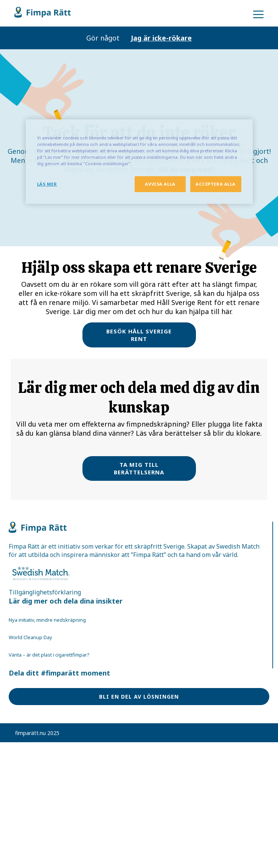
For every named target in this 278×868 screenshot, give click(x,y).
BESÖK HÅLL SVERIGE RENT (139, 335)
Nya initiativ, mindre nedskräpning (47, 620)
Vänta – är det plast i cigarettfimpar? (49, 655)
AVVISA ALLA (160, 184)
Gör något (103, 38)
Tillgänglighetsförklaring (45, 592)
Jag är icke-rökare (161, 38)
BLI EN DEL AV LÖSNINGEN (139, 697)
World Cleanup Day (30, 637)
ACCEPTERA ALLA (216, 184)
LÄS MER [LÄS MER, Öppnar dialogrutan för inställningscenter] (47, 184)
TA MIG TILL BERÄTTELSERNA (139, 468)
